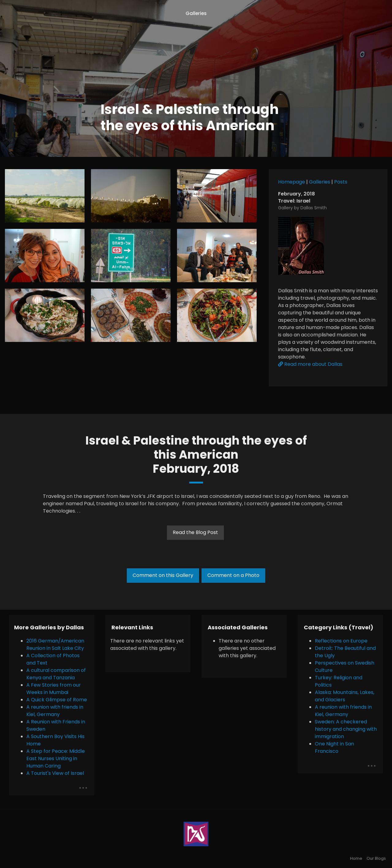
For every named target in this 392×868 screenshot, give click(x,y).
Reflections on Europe (341, 641)
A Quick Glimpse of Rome (57, 700)
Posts (341, 182)
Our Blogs (376, 858)
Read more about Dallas (310, 364)
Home (356, 858)
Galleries (196, 13)
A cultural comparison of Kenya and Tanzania (56, 674)
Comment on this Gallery (163, 575)
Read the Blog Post (195, 532)
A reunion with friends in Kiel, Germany (55, 711)
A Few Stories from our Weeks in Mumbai (54, 689)
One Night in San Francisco (334, 747)
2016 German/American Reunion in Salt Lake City (55, 644)
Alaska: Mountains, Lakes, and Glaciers (345, 696)
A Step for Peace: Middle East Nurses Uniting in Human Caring (56, 758)
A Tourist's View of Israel (55, 773)
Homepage (292, 182)
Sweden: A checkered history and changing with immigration (346, 729)
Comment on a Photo (233, 575)
